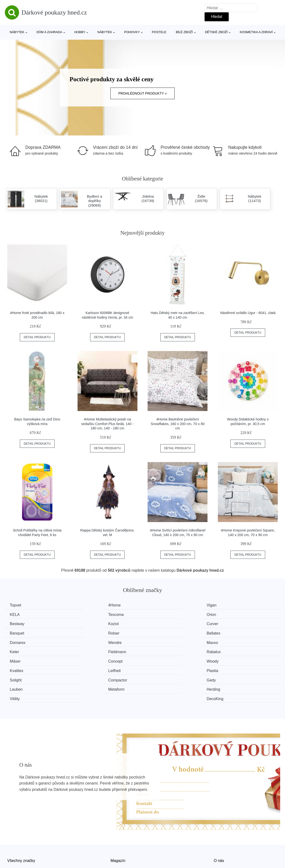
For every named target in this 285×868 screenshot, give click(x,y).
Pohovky (132, 32)
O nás (219, 830)
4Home (88, 605)
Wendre (88, 632)
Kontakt (220, 841)
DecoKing (231, 669)
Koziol (228, 614)
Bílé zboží (184, 32)
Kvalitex (88, 651)
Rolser (158, 623)
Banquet (89, 623)
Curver (17, 623)
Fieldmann (20, 641)
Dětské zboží (216, 32)
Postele (159, 32)
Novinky (14, 841)
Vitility (157, 669)
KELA (228, 605)
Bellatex (230, 623)
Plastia (229, 651)
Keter (228, 632)
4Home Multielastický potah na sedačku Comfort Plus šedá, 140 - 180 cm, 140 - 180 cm (107, 424)
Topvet (17, 605)
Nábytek (17, 32)
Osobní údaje (122, 852)
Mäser (157, 641)
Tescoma (19, 614)
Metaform (19, 669)
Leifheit (158, 651)
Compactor (91, 660)
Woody (17, 651)
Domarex (19, 632)
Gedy (157, 660)
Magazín (118, 830)
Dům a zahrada (49, 32)
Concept (230, 641)
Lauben (229, 660)
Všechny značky (21, 830)
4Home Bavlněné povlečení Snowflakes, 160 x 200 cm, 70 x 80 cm (178, 424)
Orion (86, 614)
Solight (17, 660)
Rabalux (89, 641)
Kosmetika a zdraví (256, 32)
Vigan (157, 605)
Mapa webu (121, 841)
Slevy (12, 852)
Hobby (80, 32)
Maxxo (158, 632)
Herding (88, 669)
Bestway (159, 614)
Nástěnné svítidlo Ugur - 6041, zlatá (248, 313)
